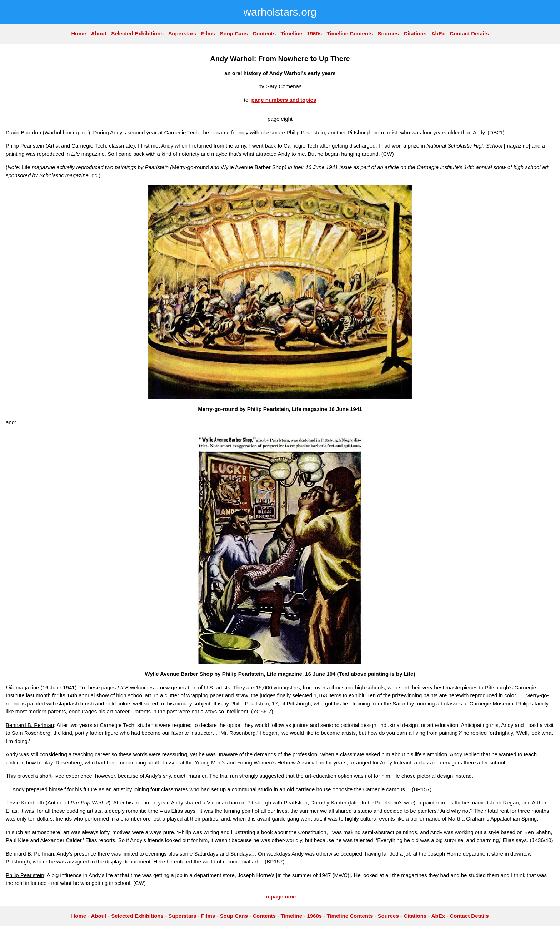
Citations (415, 33)
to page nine (280, 897)
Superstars (182, 33)
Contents (264, 33)
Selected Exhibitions (137, 33)
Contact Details (469, 33)
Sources (388, 33)
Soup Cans (234, 33)
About (98, 33)
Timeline (292, 33)
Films (208, 33)
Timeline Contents (350, 33)
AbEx (438, 33)
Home (79, 33)
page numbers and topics (284, 100)
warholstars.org (280, 12)
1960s (314, 33)
